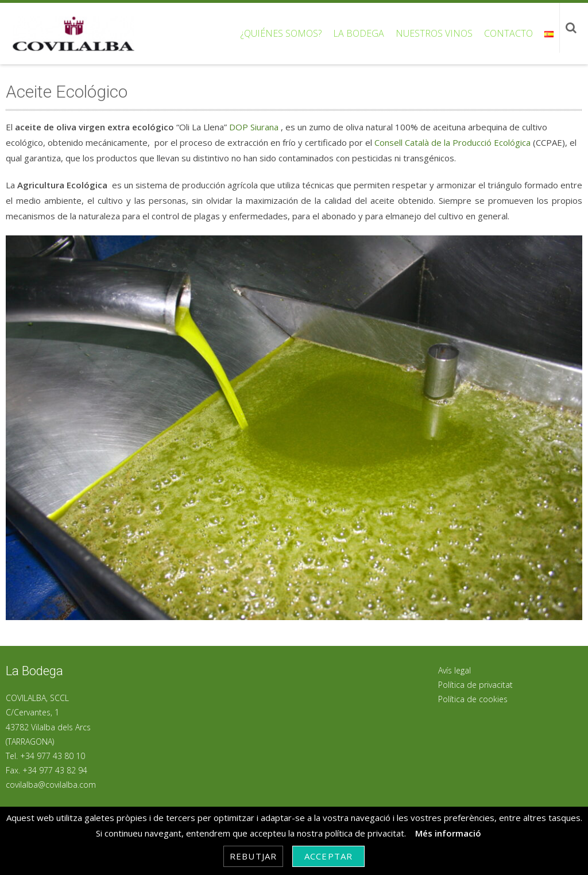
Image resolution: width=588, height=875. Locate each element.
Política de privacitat (475, 685)
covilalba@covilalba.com (51, 785)
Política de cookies (473, 699)
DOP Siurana (254, 127)
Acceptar (328, 856)
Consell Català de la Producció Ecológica (452, 142)
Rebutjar (253, 856)
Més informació (448, 833)
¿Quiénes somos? (281, 33)
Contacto (508, 33)
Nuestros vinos (434, 33)
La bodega (359, 33)
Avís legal (454, 670)
